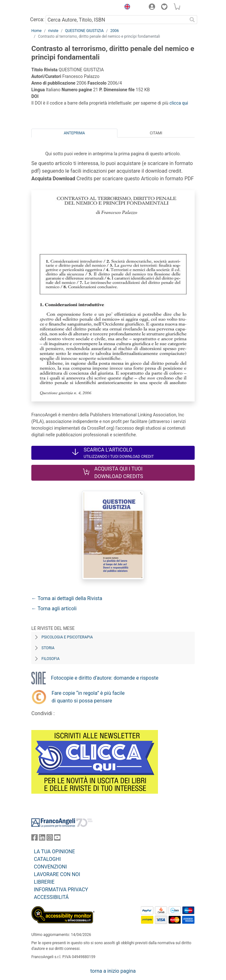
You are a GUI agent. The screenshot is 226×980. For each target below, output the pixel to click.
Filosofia (50, 659)
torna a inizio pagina (113, 971)
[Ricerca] (192, 20)
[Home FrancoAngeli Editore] (53, 8)
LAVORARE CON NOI (57, 874)
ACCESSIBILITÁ (51, 897)
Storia (48, 648)
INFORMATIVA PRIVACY (61, 890)
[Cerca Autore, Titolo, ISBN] (116, 20)
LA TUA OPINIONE (54, 852)
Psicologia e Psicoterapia (67, 637)
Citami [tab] (156, 133)
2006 (115, 31)
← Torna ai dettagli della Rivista (67, 598)
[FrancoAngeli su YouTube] (57, 839)
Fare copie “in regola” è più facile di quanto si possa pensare (88, 697)
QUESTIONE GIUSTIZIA (84, 31)
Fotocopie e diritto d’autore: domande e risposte (105, 678)
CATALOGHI (47, 859)
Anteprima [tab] (75, 133)
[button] (126, 8)
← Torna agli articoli (54, 608)
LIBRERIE (44, 882)
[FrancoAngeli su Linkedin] (42, 839)
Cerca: (37, 19)
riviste (53, 31)
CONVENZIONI (50, 867)
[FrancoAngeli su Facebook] (35, 839)
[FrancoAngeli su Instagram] (50, 839)
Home (36, 31)
